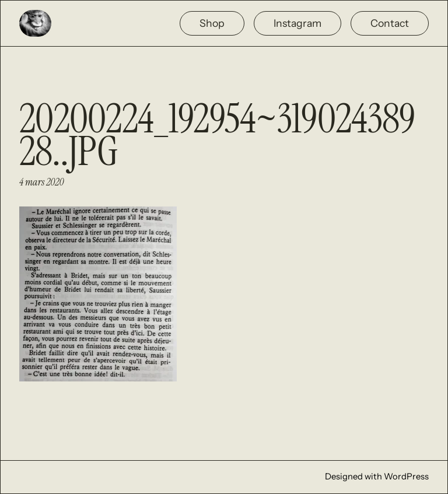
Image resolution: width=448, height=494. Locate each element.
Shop (212, 23)
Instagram (297, 23)
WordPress (406, 477)
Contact (390, 23)
